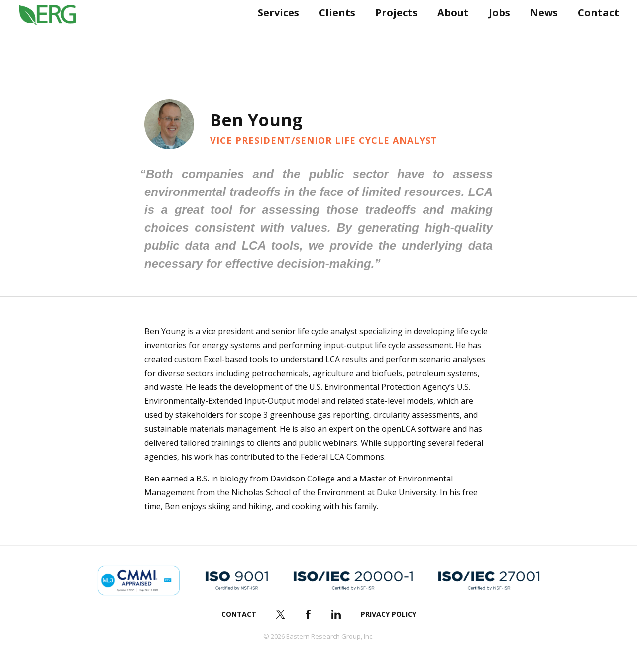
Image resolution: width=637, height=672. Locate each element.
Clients (333, 34)
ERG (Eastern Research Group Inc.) (55, 34)
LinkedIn (336, 614)
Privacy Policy (388, 614)
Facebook (309, 614)
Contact (594, 34)
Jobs (495, 34)
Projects (392, 34)
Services (274, 34)
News (540, 34)
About (449, 34)
